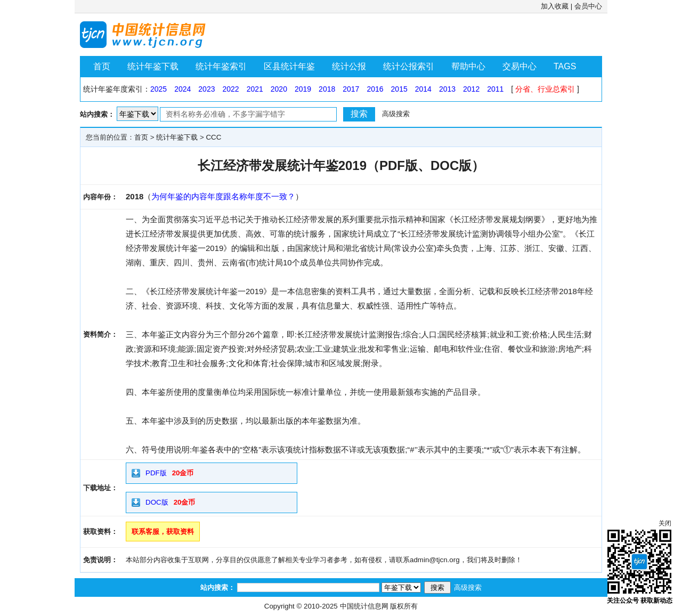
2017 (351, 89)
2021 (255, 89)
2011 (495, 89)
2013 (447, 89)
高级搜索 (396, 114)
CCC (213, 137)
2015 (399, 89)
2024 (182, 89)
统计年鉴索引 (221, 66)
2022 (230, 89)
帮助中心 (468, 66)
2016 (375, 89)
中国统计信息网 (364, 606)
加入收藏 (555, 6)
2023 (206, 89)
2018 (327, 89)
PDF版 (156, 473)
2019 (303, 89)
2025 (159, 89)
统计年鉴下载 (153, 66)
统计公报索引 (409, 66)
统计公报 (349, 66)
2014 (423, 89)
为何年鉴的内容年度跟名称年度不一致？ (223, 196)
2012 (471, 89)
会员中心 (588, 6)
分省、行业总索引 (545, 89)
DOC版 (157, 502)
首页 (102, 66)
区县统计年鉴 (289, 66)
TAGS (565, 66)
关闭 (665, 523)
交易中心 (519, 66)
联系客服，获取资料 (163, 532)
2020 (279, 89)
